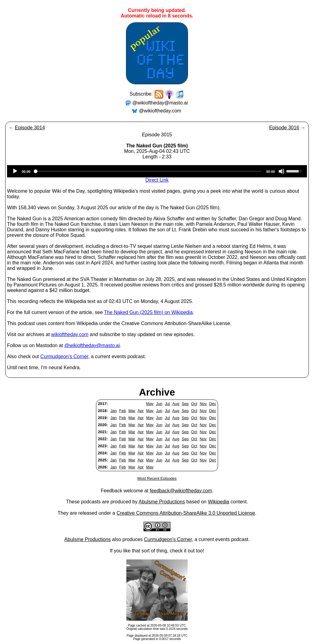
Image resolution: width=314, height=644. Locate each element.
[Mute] (281, 171)
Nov (203, 404)
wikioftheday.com (70, 334)
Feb (123, 411)
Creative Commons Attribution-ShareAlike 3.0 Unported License (186, 513)
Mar (132, 411)
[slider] (148, 171)
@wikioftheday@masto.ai (160, 103)
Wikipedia (218, 502)
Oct (194, 404)
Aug (176, 404)
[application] (157, 171)
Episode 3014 (30, 128)
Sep (185, 404)
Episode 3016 (284, 128)
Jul (167, 404)
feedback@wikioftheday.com (181, 491)
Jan (114, 411)
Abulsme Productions (162, 502)
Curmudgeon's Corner (64, 356)
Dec (213, 404)
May (150, 404)
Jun (159, 404)
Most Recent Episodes (157, 478)
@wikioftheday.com (160, 111)
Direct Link (157, 180)
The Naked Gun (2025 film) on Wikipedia (148, 312)
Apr (141, 411)
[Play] (15, 171)
